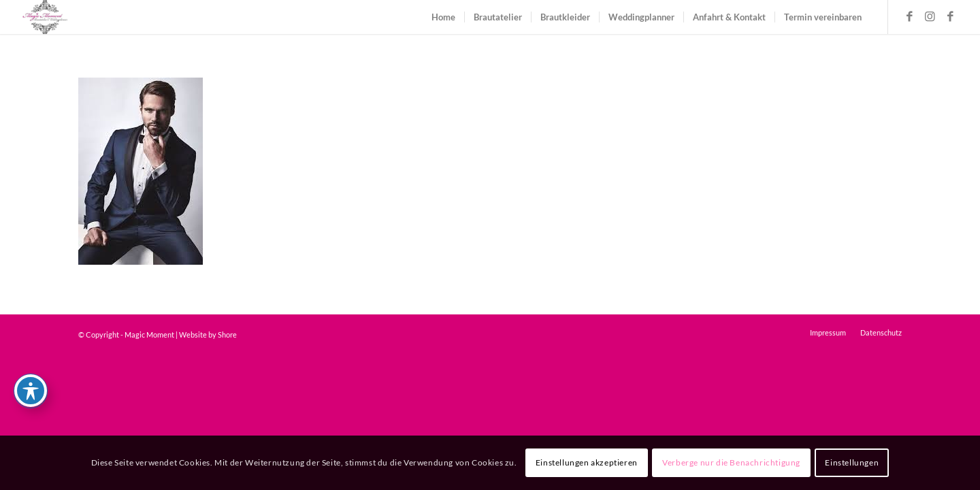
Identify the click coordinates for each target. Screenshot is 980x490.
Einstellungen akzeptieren (587, 462)
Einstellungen (852, 462)
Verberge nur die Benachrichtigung (731, 462)
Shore (227, 334)
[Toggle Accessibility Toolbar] (31, 391)
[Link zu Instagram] (930, 16)
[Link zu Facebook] (909, 16)
